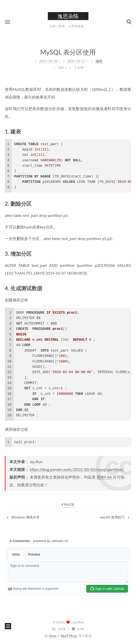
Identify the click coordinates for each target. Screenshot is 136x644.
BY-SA (104, 477)
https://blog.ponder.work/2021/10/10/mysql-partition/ (77, 469)
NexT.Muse (69, 636)
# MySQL (68, 504)
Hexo (53, 636)
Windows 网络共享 (23, 517)
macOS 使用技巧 (115, 517)
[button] (7, 22)
